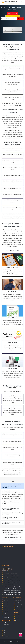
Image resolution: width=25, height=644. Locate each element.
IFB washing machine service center (11, 579)
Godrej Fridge (18, 610)
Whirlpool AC (6, 612)
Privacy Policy (6, 636)
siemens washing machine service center (12, 591)
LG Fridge (17, 602)
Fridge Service (18, 600)
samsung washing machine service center (13, 577)
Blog (5, 630)
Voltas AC (6, 602)
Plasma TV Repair (19, 621)
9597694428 (12, 13)
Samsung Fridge (19, 604)
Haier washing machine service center (12, 595)
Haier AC (5, 616)
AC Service (6, 600)
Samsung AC (6, 610)
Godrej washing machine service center (12, 593)
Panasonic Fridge (19, 608)
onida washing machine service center (12, 583)
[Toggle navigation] (22, 2)
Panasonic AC (7, 618)
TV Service (18, 617)
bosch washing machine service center (12, 581)
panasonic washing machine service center (13, 587)
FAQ (4, 632)
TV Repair (17, 615)
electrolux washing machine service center (13, 589)
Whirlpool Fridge (19, 606)
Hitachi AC (6, 606)
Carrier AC (6, 604)
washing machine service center (11, 573)
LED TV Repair (18, 619)
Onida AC (6, 614)
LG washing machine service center (11, 575)
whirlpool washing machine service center (13, 585)
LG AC (5, 608)
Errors (5, 634)
